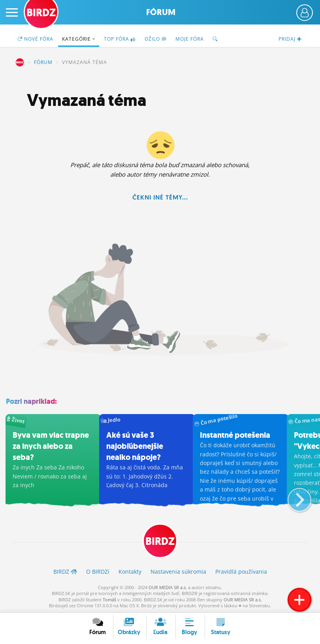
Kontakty (130, 572)
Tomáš (109, 599)
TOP (120, 39)
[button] (293, 497)
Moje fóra (190, 39)
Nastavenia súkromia (178, 572)
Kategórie (79, 39)
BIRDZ (20, 62)
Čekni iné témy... (160, 197)
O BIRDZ (98, 572)
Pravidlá (241, 572)
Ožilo (156, 39)
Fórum (161, 12)
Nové (35, 39)
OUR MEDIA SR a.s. (168, 587)
